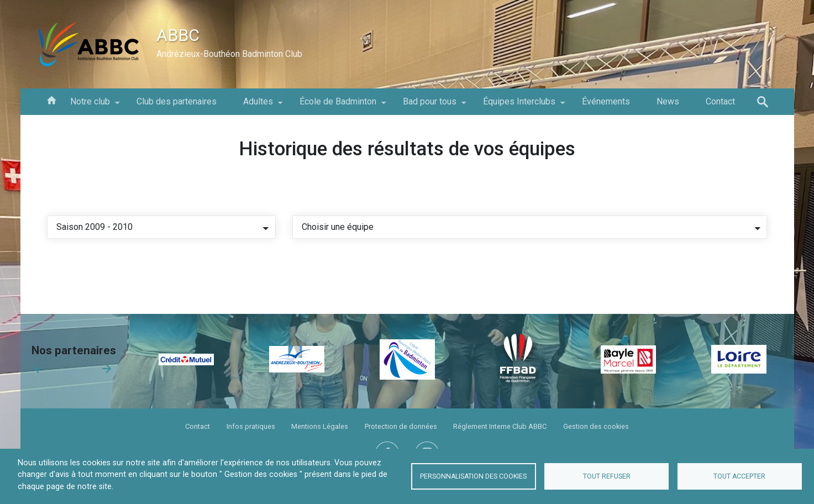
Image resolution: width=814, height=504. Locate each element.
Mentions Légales (320, 426)
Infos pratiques (251, 426)
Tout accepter (739, 476)
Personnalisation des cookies (473, 476)
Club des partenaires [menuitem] (177, 101)
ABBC (178, 35)
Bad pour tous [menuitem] (430, 106)
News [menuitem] (668, 101)
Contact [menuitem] (720, 101)
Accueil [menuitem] (51, 99)
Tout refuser (607, 476)
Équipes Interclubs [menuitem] (519, 106)
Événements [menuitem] (606, 101)
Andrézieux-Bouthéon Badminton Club (229, 54)
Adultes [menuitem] (258, 106)
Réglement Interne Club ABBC (500, 426)
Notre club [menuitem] (90, 106)
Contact (198, 426)
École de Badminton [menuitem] (338, 106)
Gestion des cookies (596, 426)
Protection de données (401, 426)
